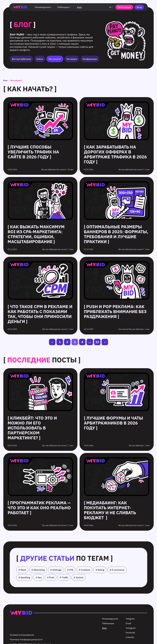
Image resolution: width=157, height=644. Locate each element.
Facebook (130, 633)
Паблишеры (65, 7)
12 (97, 342)
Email (128, 623)
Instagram (131, 628)
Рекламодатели (44, 7)
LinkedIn (130, 637)
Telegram (130, 619)
